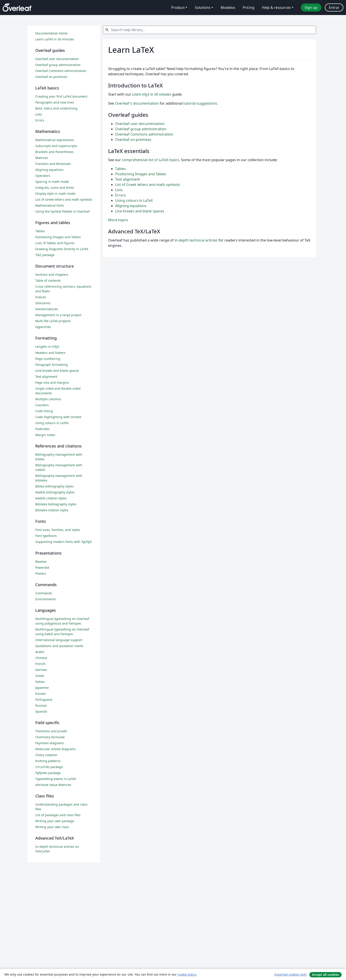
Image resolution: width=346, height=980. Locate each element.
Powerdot (42, 567)
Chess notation (46, 755)
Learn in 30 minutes (152, 94)
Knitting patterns (48, 761)
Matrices (42, 158)
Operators (43, 176)
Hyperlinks (43, 327)
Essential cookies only (291, 974)
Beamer (41, 562)
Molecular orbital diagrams (55, 749)
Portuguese (44, 700)
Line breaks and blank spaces (140, 211)
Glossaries (43, 303)
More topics (118, 220)
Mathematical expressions (55, 140)
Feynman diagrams (50, 743)
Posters (41, 573)
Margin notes (45, 435)
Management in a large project (58, 315)
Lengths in (47, 346)
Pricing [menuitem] (249, 8)
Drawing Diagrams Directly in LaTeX (62, 249)
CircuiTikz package (49, 767)
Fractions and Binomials (53, 164)
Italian (40, 682)
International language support (59, 640)
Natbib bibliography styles (55, 492)
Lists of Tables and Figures (55, 243)
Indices (41, 297)
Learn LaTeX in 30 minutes (55, 39)
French (40, 664)
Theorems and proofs (51, 731)
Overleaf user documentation (140, 124)
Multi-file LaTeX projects (53, 321)
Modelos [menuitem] (228, 8)
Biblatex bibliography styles (56, 504)
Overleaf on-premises (133, 140)
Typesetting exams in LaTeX (56, 779)
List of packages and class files (58, 815)
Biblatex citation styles (52, 510)
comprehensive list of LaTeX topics (150, 160)
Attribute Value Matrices (53, 785)
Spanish (41, 711)
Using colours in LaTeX (134, 200)
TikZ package (45, 255)
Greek (40, 676)
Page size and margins (52, 382)
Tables (120, 169)
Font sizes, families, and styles (58, 530)
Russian (41, 705)
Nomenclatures (47, 309)
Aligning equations (131, 206)
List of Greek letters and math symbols (148, 185)
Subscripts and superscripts (56, 146)
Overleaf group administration (141, 129)
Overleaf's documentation (137, 103)
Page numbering (48, 359)
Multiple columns (48, 399)
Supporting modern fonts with (64, 542)
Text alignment (128, 179)
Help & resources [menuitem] (276, 8)
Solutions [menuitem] (203, 8)
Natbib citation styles (51, 498)
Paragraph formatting (52, 365)
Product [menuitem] (178, 8)
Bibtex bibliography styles (55, 486)
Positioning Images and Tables (141, 174)
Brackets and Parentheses (55, 152)
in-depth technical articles (196, 240)
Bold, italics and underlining (56, 108)
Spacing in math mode (52, 182)
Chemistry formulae (50, 737)
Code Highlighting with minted (58, 417)
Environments (46, 599)
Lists (119, 190)
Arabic (40, 652)
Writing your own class (52, 827)
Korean (41, 694)
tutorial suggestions (200, 103)
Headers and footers (50, 353)
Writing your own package (55, 821)
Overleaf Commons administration (144, 134)
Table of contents (48, 280)
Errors (120, 195)
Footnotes (42, 429)
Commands (44, 593)
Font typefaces (46, 536)
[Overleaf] (17, 8)
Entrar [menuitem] (334, 8)
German (41, 670)
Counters (42, 405)
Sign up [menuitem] (311, 8)
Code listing (44, 411)
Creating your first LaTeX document (61, 96)
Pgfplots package (48, 773)
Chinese (41, 658)
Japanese (42, 688)
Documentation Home (51, 33)
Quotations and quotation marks (59, 646)
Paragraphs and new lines (55, 102)
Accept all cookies (325, 975)
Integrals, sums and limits (55, 188)
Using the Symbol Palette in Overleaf (62, 211)
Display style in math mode (55, 194)
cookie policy (187, 974)
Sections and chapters (52, 275)
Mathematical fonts (50, 205)
